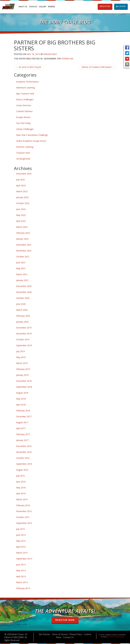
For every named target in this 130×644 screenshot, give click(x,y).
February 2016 (23, 505)
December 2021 (24, 245)
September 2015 (24, 523)
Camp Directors (24, 105)
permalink (67, 59)
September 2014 (24, 559)
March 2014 (22, 582)
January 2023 (22, 197)
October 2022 (23, 203)
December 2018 (24, 381)
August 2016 (22, 470)
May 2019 (21, 357)
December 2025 (24, 174)
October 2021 (23, 257)
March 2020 (22, 310)
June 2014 (21, 565)
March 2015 (22, 553)
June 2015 (21, 535)
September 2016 (24, 464)
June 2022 (21, 209)
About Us (23, 7)
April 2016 (21, 493)
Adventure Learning (25, 88)
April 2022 (21, 221)
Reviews (52, 7)
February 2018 (23, 411)
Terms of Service (60, 634)
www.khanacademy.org (116, 637)
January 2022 (22, 239)
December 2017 (24, 416)
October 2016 (23, 458)
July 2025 (20, 180)
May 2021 (21, 268)
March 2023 (22, 191)
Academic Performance (27, 82)
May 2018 (21, 399)
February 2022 (23, 233)
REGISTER (105, 6)
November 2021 (24, 251)
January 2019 (22, 375)
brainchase (50, 54)
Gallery (43, 7)
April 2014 (21, 576)
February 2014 (23, 588)
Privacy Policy (76, 634)
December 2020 (24, 286)
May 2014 (21, 570)
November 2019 (24, 334)
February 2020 (23, 316)
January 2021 (22, 280)
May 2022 (21, 215)
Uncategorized (23, 159)
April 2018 (21, 405)
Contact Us (68, 637)
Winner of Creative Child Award (98, 67)
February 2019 (23, 369)
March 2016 (22, 499)
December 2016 (24, 446)
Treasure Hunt (23, 153)
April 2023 (21, 185)
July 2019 (20, 351)
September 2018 (24, 387)
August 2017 (22, 422)
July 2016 (20, 476)
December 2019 (24, 328)
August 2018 (22, 393)
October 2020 (23, 298)
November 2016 (24, 452)
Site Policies (44, 634)
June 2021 (21, 262)
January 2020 (22, 322)
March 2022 (22, 227)
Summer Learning (25, 147)
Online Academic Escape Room (31, 141)
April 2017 (21, 428)
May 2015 (21, 541)
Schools (33, 7)
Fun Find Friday (23, 123)
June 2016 (21, 482)
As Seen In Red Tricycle (29, 67)
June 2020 (21, 304)
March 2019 (22, 363)
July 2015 (20, 529)
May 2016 (21, 488)
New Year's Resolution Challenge (32, 135)
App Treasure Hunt (25, 94)
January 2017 (22, 440)
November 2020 (24, 292)
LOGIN (121, 6)
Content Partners (24, 111)
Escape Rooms (23, 117)
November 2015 (24, 511)
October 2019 (23, 339)
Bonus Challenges (25, 99)
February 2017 (23, 434)
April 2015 (21, 547)
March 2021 (22, 274)
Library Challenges (25, 129)
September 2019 (24, 345)
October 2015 (23, 517)
